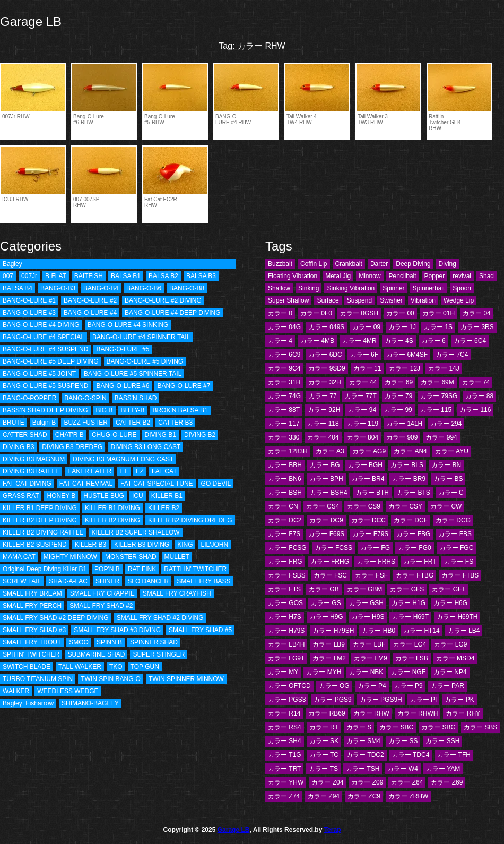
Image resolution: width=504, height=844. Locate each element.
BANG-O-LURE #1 (29, 300)
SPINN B (109, 642)
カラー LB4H (286, 644)
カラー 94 (362, 410)
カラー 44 (363, 382)
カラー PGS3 (287, 700)
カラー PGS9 (332, 700)
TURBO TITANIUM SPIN (38, 679)
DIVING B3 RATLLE (31, 471)
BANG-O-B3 (58, 288)
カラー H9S (368, 617)
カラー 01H (438, 313)
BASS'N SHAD (136, 398)
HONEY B (61, 496)
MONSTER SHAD (131, 557)
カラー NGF (408, 672)
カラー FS (459, 562)
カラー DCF (411, 520)
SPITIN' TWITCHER (31, 654)
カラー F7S (284, 534)
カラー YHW (286, 782)
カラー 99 (398, 410)
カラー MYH (324, 672)
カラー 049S (327, 327)
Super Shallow (288, 300)
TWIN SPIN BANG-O (111, 679)
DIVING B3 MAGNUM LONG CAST (123, 459)
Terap (333, 830)
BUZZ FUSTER (86, 423)
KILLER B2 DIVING (112, 520)
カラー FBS (455, 534)
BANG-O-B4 (101, 288)
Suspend (359, 300)
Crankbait (349, 264)
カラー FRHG (330, 562)
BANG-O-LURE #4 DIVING (41, 325)
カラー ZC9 (364, 796)
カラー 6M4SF (407, 355)
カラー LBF (369, 644)
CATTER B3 (175, 423)
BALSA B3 (201, 276)
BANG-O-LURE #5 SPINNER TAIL (133, 374)
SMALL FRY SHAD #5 (200, 630)
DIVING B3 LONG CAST (145, 447)
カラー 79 (399, 396)
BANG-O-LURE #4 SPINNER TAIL (141, 337)
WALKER (16, 691)
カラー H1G (409, 603)
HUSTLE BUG (104, 496)
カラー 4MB (317, 341)
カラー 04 (477, 313)
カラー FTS (284, 589)
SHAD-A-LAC (68, 581)
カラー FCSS (333, 548)
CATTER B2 (133, 423)
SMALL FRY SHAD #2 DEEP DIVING (56, 618)
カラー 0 (280, 313)
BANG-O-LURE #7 (184, 386)
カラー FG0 (415, 548)
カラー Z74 (284, 796)
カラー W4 (402, 769)
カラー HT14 (422, 631)
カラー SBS (480, 727)
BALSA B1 (126, 276)
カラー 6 (433, 341)
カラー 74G (284, 396)
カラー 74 (476, 382)
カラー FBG (413, 534)
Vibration (423, 300)
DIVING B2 (200, 435)
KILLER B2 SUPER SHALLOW (136, 532)
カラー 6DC (325, 355)
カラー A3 (330, 451)
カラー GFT (449, 589)
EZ (140, 471)
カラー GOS (285, 603)
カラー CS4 (323, 506)
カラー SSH (442, 741)
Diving (447, 264)
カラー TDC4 (411, 755)
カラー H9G (326, 617)
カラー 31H (284, 382)
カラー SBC (396, 727)
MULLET (177, 557)
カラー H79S (286, 631)
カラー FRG (285, 562)
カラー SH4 (285, 741)
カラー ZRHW (408, 796)
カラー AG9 (369, 451)
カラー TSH (363, 769)
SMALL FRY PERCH (32, 606)
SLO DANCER (148, 581)
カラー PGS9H (381, 700)
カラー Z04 (327, 782)
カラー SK (324, 741)
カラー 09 (366, 327)
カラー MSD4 (455, 658)
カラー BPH (326, 479)
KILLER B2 (164, 508)
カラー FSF (371, 575)
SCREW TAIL (22, 581)
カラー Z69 (447, 782)
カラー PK (459, 700)
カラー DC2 (285, 520)
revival (462, 276)
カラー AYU (452, 451)
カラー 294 (446, 424)
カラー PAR (447, 686)
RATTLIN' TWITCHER (195, 569)
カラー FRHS (376, 562)
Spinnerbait (429, 288)
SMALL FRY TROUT (32, 642)
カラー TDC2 (365, 755)
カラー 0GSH (359, 313)
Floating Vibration (293, 276)
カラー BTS (414, 493)
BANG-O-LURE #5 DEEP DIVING (51, 361)
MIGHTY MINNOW (70, 557)
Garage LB (31, 21)
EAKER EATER (89, 471)
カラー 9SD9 (327, 368)
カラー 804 (363, 437)
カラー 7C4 (452, 355)
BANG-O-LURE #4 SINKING (128, 325)
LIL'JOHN (214, 545)
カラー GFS (407, 589)
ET (123, 471)
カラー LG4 (410, 644)
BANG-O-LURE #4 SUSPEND (45, 349)
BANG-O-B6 (144, 288)
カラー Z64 (407, 782)
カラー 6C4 (470, 341)
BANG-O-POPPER (29, 398)
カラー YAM (443, 769)
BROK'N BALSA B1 (180, 410)
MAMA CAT (19, 557)
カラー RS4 (285, 727)
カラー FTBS (460, 575)
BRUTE (14, 423)
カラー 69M (437, 382)
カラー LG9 (450, 644)
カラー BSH (285, 493)
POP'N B (107, 569)
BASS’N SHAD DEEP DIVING (45, 410)
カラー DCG (453, 520)
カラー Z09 (367, 782)
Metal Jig (338, 276)
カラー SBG (438, 727)
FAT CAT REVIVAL (86, 484)
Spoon (462, 288)
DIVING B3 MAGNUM (34, 459)
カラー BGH (365, 465)
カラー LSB (412, 658)
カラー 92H (324, 410)
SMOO (79, 642)
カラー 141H (404, 424)
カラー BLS (407, 465)
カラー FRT (420, 562)
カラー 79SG (439, 396)
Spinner (393, 288)
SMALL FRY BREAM (32, 593)
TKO (116, 667)
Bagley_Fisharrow (28, 703)
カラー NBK (366, 672)
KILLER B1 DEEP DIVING (40, 508)
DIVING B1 (160, 435)
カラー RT (324, 727)
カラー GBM (365, 589)
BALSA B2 (163, 276)
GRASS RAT (21, 496)
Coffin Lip (314, 264)
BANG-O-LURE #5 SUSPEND (45, 386)
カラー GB (324, 589)
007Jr (29, 276)
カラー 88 (479, 396)
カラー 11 (367, 368)
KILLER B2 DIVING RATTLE (43, 532)
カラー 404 (323, 437)
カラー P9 (409, 686)
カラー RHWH (418, 713)
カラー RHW (371, 713)
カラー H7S (285, 617)
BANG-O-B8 (187, 288)
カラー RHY (463, 713)
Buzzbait (280, 264)
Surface (328, 300)
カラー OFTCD (289, 686)
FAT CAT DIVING (27, 484)
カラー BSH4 (329, 493)
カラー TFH (454, 755)
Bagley (12, 264)
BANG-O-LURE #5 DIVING (145, 361)
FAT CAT (164, 471)
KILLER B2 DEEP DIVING (40, 520)
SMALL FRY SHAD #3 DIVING (117, 630)
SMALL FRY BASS (203, 581)
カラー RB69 (327, 713)
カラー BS (448, 479)
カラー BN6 (285, 479)
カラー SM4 (363, 741)
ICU (138, 496)
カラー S (359, 727)
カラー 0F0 (316, 313)
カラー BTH (372, 493)
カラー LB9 (329, 644)
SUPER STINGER (159, 654)
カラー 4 (280, 341)
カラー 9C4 (284, 368)
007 (8, 276)
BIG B (105, 410)
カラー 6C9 (284, 355)
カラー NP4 (450, 672)
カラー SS (403, 741)
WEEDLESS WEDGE (68, 691)
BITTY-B (133, 410)
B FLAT (56, 276)
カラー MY (283, 672)
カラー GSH (366, 603)
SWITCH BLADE (27, 667)
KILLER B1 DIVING (112, 508)
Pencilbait (403, 276)
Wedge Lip (459, 300)
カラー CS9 (364, 506)
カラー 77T (361, 396)
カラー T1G (285, 755)
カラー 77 (323, 396)
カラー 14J (444, 368)
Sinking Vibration (351, 288)
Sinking (309, 288)
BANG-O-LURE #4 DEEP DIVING (173, 313)
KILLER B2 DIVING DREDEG (190, 520)
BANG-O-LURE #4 (90, 313)
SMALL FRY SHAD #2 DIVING (160, 618)
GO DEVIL (216, 484)
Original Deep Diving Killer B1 (45, 569)
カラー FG (375, 548)
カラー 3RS (477, 327)
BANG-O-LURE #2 (90, 300)
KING (185, 545)
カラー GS (326, 603)
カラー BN (446, 465)
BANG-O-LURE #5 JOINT (39, 374)
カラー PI (424, 700)
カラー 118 (323, 424)
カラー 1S (438, 327)
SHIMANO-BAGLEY (90, 703)
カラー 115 (436, 410)
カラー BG (325, 465)
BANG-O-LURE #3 (29, 313)
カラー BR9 (409, 479)
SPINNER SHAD (154, 642)
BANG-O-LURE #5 (123, 349)
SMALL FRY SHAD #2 (101, 606)
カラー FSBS (287, 575)
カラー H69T (410, 617)
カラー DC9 (326, 520)
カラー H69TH (457, 617)
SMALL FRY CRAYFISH (177, 593)
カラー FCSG (287, 548)
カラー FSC (330, 575)
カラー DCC (368, 520)
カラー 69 (399, 382)
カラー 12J (405, 368)
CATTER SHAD (25, 435)
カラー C (451, 493)
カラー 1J (402, 327)
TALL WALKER (80, 667)
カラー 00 (400, 313)
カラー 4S (399, 341)
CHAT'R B (69, 435)
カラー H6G (450, 603)
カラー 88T (284, 410)
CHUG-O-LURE (114, 435)
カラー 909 (402, 437)
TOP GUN (145, 667)
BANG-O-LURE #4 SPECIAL (44, 337)
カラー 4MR (359, 341)
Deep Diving (413, 264)
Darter (379, 264)
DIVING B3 (18, 447)
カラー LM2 (329, 658)
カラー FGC (457, 548)
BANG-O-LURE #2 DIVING (163, 300)
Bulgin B (44, 423)
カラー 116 (475, 410)
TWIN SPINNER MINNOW (186, 679)
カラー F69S (326, 534)
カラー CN (283, 506)
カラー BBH (285, 465)
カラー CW (446, 506)
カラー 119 (363, 424)
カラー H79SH (333, 631)
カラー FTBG (415, 575)
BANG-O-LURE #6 (123, 386)
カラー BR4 (368, 479)
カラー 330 (284, 437)
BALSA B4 (18, 288)
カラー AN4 (410, 451)
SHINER (107, 581)
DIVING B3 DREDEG (72, 447)
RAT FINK (142, 569)
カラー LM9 (371, 658)
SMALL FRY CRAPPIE (102, 593)
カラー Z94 (324, 796)
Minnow (370, 276)
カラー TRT (284, 769)
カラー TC (324, 755)
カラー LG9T (286, 658)
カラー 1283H (288, 451)
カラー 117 (284, 424)
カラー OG (334, 686)
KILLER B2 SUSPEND (35, 545)
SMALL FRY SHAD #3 (34, 630)
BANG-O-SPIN (85, 398)
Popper (435, 276)
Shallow (279, 288)
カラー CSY (405, 506)
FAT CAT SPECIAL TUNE (157, 484)
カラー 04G (284, 327)
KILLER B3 (90, 545)
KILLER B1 (167, 496)
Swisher (391, 300)
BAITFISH (89, 276)
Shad (486, 276)
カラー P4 (372, 686)
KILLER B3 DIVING (142, 545)
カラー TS (323, 769)
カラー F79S (370, 534)
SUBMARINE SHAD (96, 654)
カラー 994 (441, 437)
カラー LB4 (464, 631)
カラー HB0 (379, 631)
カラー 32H (324, 382)
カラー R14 (284, 713)
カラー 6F (364, 355)
